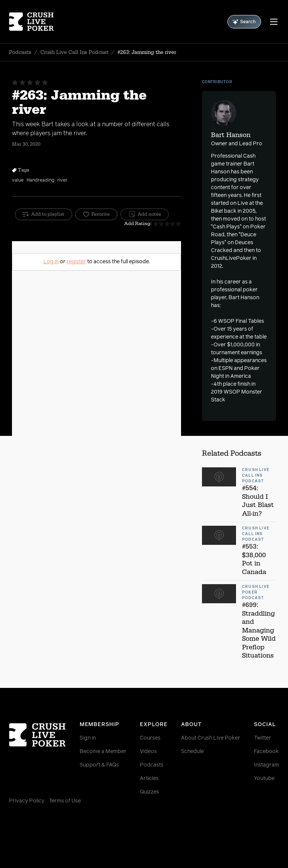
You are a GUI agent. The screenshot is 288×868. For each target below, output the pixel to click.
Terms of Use (65, 801)
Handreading (40, 180)
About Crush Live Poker (211, 738)
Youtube (264, 779)
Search (244, 22)
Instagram (266, 765)
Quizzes (149, 792)
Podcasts (20, 52)
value (18, 180)
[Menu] (274, 22)
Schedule (192, 752)
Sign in (88, 738)
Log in (51, 262)
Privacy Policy (27, 801)
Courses (150, 738)
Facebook (266, 752)
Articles (149, 779)
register (76, 262)
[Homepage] (31, 22)
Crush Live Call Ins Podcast (74, 52)
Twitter (263, 738)
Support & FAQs (99, 765)
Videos (148, 752)
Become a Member (103, 752)
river (62, 180)
